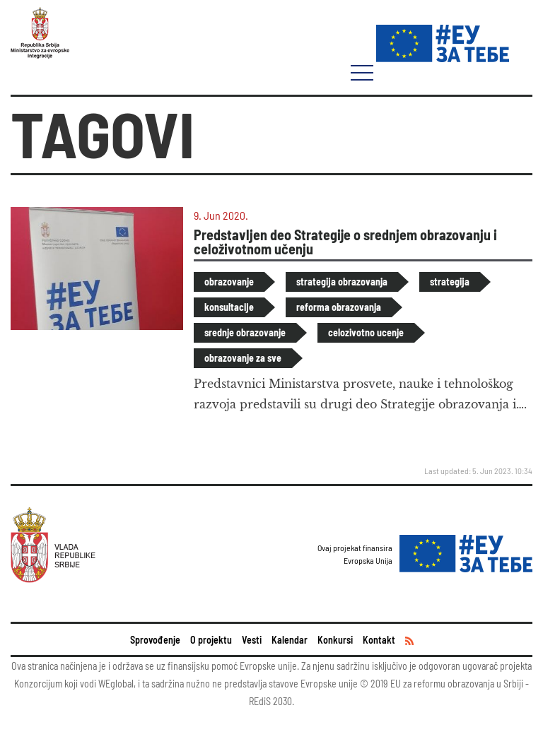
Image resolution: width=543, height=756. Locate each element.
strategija (450, 282)
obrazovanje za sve (243, 358)
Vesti (252, 640)
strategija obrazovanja (342, 282)
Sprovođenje (155, 640)
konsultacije (229, 307)
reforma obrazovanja (339, 307)
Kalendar (290, 640)
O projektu (211, 640)
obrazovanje (229, 282)
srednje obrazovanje (245, 332)
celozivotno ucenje (366, 332)
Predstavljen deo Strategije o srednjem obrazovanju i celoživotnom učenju (345, 242)
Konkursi (335, 640)
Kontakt (379, 640)
